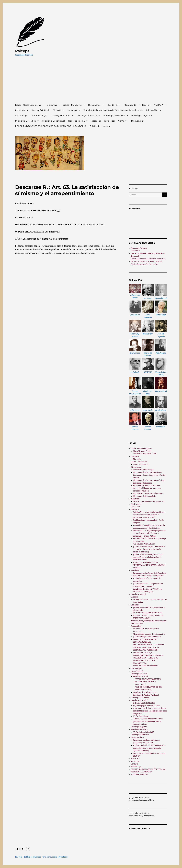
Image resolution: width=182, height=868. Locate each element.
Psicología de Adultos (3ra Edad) (146, 695)
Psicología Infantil (40, 110)
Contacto (123, 121)
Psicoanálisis (152, 110)
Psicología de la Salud (114, 116)
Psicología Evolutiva (61, 116)
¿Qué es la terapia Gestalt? (143, 732)
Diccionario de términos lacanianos (147, 472)
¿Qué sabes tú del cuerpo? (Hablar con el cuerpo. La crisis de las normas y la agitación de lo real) (149, 549)
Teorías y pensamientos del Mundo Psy (149, 502)
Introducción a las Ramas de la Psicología (150, 573)
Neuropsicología (76, 121)
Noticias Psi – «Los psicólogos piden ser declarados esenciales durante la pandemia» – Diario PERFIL (149, 515)
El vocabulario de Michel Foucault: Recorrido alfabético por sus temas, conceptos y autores (147, 488)
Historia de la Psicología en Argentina (148, 576)
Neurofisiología (39, 116)
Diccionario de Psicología (143, 470)
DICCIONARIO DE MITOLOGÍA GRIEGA (148, 494)
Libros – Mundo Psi (72, 105)
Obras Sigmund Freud (142, 451)
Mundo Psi (112, 105)
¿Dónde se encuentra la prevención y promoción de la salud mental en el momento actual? (148, 557)
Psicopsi (23, 51)
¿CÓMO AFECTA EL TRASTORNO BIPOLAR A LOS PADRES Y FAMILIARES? (148, 682)
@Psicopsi (109, 121)
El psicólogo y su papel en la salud (146, 706)
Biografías (52, 105)
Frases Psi (96, 121)
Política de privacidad (100, 126)
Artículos (137, 568)
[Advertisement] (92, 82)
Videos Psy (145, 105)
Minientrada (130, 105)
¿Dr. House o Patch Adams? (144, 544)
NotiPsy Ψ (159, 105)
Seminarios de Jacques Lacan (145, 454)
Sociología (72, 110)
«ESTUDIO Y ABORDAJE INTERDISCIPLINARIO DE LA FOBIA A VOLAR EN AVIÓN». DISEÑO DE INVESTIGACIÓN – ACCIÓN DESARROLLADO (148, 658)
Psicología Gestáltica (25, 121)
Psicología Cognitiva (141, 116)
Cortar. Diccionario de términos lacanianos (148, 259)
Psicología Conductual (53, 121)
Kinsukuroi (135, 251)
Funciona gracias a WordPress (55, 857)
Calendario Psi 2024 (139, 248)
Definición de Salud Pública (144, 703)
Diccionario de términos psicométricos (149, 480)
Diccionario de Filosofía (143, 483)
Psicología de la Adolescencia (145, 692)
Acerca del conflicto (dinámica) (146, 666)
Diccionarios (94, 105)
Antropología (22, 116)
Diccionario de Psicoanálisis (144, 496)
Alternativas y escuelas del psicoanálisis (149, 634)
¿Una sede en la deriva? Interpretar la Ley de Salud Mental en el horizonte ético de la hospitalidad (150, 711)
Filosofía (57, 110)
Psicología (20, 110)
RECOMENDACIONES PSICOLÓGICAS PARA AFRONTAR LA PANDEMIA (51, 126)
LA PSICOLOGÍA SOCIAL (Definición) (148, 613)
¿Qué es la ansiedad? (141, 716)
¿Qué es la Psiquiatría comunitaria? (147, 637)
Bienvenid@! (138, 121)
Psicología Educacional (88, 116)
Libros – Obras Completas (28, 105)
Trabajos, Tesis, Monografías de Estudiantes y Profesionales (113, 110)
